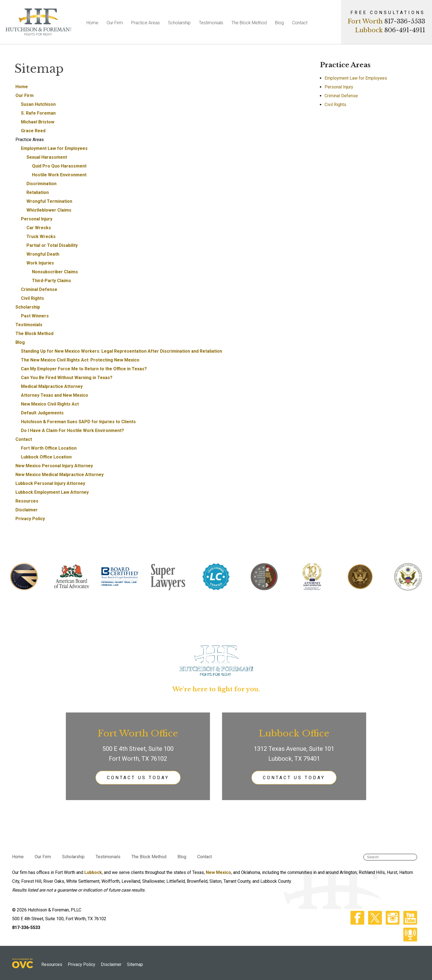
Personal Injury (37, 219)
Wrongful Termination (49, 201)
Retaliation (38, 192)
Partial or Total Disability (52, 245)
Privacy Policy (30, 519)
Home (92, 23)
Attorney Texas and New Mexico (55, 395)
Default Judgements (42, 413)
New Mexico (218, 872)
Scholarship (179, 23)
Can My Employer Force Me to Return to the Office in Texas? (84, 369)
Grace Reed (33, 131)
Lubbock (93, 872)
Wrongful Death (43, 254)
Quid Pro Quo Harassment (59, 166)
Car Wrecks (39, 228)
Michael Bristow (38, 122)
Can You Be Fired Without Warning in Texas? (67, 378)
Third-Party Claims (52, 281)
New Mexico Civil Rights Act (50, 404)
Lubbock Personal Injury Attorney (50, 483)
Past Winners (35, 316)
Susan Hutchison (38, 104)
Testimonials (211, 23)
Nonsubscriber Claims (55, 272)
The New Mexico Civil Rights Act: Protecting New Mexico (80, 360)
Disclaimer (27, 510)
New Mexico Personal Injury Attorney (54, 466)
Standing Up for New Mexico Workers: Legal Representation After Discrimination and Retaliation (121, 351)
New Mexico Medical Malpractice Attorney (60, 475)
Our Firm (115, 23)
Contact (300, 23)
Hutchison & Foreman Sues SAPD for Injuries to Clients (78, 422)
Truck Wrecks (41, 237)
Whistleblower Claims (49, 210)
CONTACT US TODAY (138, 778)
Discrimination (41, 184)
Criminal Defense (39, 289)
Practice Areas (145, 23)
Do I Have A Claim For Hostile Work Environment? (72, 430)
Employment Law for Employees (54, 148)
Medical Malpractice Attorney (52, 386)
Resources (27, 501)
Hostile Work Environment (59, 175)
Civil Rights (33, 298)
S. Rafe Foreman (38, 113)
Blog (279, 23)
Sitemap (135, 964)
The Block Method (249, 23)
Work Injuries (40, 263)
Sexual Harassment (47, 157)
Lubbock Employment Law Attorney (52, 492)
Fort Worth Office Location (49, 448)
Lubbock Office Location (46, 457)
